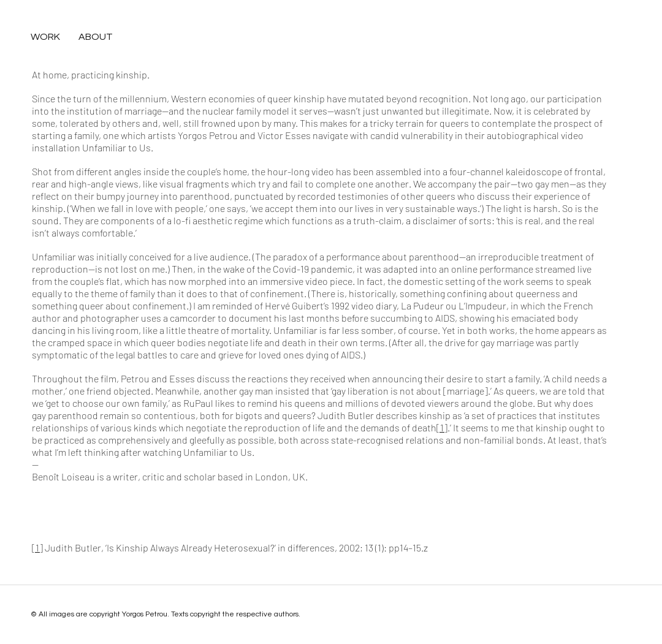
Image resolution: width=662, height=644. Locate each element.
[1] (442, 427)
